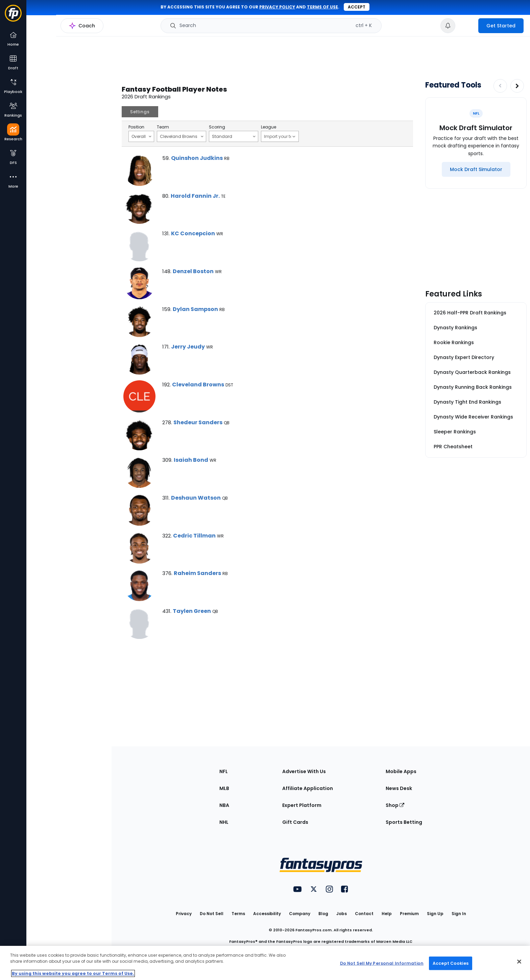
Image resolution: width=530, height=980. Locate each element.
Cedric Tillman (194, 536)
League (269, 127)
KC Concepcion (193, 233)
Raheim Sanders (197, 573)
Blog (323, 914)
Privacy (184, 914)
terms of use (322, 7)
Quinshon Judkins (197, 158)
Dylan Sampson (195, 309)
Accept (357, 7)
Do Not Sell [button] (212, 914)
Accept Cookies (451, 963)
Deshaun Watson (196, 498)
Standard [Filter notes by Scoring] (234, 136)
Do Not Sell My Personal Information (382, 963)
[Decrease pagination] (500, 86)
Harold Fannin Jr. (195, 196)
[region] (265, 963)
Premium (409, 914)
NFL (224, 771)
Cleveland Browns (198, 385)
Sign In (459, 914)
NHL (224, 822)
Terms (238, 914)
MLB (224, 788)
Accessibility (267, 914)
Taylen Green (192, 611)
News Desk (399, 788)
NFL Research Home (60, 29)
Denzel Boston (193, 271)
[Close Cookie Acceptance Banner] (519, 962)
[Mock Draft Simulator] (476, 169)
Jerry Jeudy (188, 347)
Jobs (342, 914)
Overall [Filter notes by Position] (141, 136)
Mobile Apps (401, 771)
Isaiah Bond (191, 460)
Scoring (217, 127)
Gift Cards (295, 822)
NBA (224, 805)
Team (163, 127)
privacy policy (277, 7)
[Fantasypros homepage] (13, 16)
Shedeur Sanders (198, 422)
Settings (140, 112)
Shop (395, 805)
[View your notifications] (448, 26)
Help (387, 914)
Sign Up (435, 914)
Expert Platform (302, 805)
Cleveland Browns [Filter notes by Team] (182, 136)
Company (300, 914)
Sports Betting (404, 822)
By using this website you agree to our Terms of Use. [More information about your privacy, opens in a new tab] (73, 973)
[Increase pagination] (517, 86)
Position (136, 127)
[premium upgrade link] (467, 26)
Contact (364, 914)
